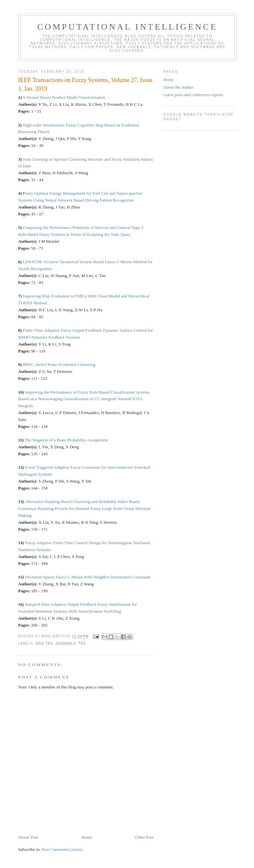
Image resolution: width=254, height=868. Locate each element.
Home (87, 837)
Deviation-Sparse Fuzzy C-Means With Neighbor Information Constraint (88, 577)
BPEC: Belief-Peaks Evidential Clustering (59, 364)
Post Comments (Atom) (62, 849)
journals (66, 644)
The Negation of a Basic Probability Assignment (66, 440)
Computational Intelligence (127, 27)
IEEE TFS (44, 644)
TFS (82, 644)
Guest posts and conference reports (193, 95)
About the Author (178, 87)
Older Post (144, 837)
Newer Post (28, 837)
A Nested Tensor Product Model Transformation (64, 97)
